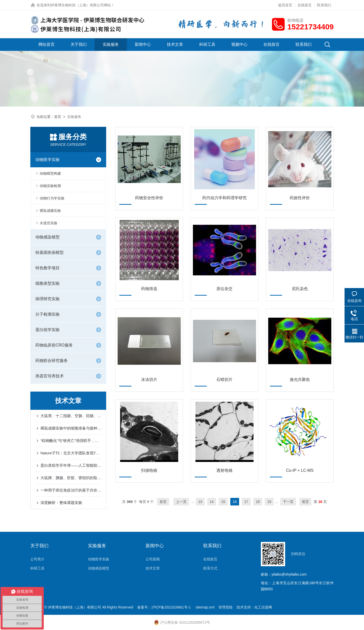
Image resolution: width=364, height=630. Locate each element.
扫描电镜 (149, 470)
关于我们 (79, 44)
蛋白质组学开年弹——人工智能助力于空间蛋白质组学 (71, 465)
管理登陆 (225, 607)
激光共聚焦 (300, 380)
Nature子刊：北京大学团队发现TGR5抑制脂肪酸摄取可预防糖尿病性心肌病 (71, 453)
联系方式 (210, 568)
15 (223, 502)
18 (258, 502)
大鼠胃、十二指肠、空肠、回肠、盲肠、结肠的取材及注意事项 (71, 416)
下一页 (288, 502)
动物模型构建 (50, 173)
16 (235, 502)
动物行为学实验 (52, 198)
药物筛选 (149, 289)
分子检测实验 (48, 314)
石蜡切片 (224, 380)
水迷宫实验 (49, 223)
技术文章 (175, 44)
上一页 (181, 502)
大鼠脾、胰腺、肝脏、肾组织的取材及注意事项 (71, 478)
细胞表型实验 (48, 283)
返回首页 (285, 5)
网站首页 (47, 44)
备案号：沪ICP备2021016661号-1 (165, 607)
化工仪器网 (263, 607)
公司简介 (37, 559)
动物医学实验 (48, 160)
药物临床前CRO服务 (54, 345)
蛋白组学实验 (48, 330)
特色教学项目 (48, 268)
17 (246, 502)
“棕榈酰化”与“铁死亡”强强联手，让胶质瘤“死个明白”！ (71, 441)
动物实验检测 (50, 186)
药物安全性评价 (149, 198)
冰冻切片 (149, 380)
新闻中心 (143, 44)
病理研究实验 (48, 299)
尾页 (305, 502)
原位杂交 (224, 289)
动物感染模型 (48, 237)
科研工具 (207, 44)
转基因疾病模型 (50, 252)
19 (269, 502)
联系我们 (324, 5)
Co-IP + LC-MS (300, 470)
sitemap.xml (205, 607)
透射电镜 (224, 470)
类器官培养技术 (50, 376)
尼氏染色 (300, 289)
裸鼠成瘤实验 (50, 211)
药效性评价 (300, 198)
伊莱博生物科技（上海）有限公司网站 (81, 5)
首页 (58, 117)
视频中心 (239, 44)
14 (212, 502)
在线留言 (305, 5)
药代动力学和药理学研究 (224, 198)
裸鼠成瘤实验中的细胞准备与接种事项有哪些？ (71, 428)
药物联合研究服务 (52, 361)
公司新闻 (153, 559)
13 (200, 502)
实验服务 (111, 44)
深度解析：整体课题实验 (61, 503)
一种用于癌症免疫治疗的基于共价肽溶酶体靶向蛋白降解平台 (71, 490)
